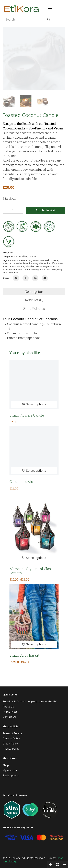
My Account (10, 770)
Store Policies (34, 308)
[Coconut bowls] (34, 451)
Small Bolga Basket (24, 655)
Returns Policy (11, 739)
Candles (32, 256)
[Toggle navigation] (50, 8)
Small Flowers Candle (27, 415)
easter (55, 260)
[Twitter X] (26, 278)
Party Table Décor (48, 270)
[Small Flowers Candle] (34, 384)
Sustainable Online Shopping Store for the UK (30, 702)
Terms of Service (13, 733)
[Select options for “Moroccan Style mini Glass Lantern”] (34, 558)
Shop (6, 765)
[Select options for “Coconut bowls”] (34, 471)
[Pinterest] (35, 278)
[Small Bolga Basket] (34, 616)
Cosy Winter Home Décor (40, 260)
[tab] (34, 291)
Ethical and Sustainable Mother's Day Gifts (23, 263)
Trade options (11, 776)
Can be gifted (21, 256)
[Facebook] (16, 278)
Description (34, 291)
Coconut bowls (21, 482)
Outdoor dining (31, 270)
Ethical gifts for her (53, 263)
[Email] (45, 278)
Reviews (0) (34, 300)
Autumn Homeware (18, 260)
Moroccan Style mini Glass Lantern (31, 571)
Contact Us (9, 717)
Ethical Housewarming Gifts (39, 266)
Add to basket (46, 210)
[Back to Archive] (58, 865)
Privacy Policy (11, 749)
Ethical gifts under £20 (14, 266)
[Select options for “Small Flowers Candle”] (34, 404)
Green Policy (10, 744)
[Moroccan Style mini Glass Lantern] (34, 528)
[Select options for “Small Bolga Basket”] (34, 644)
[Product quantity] (13, 210)
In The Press (10, 712)
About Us (8, 707)
